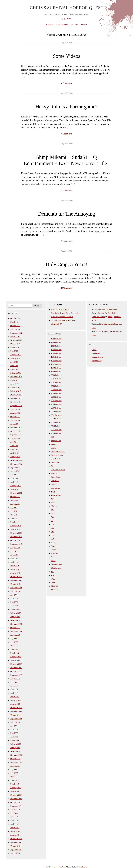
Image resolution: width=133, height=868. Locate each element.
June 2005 (14, 773)
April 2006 (14, 737)
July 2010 (14, 551)
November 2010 (16, 537)
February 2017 (16, 373)
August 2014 (15, 420)
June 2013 (14, 446)
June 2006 (14, 730)
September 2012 (16, 468)
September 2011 (16, 500)
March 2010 (15, 566)
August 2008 (15, 635)
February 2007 (16, 700)
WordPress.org (97, 361)
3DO (53, 437)
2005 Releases (56, 393)
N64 (53, 510)
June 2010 (14, 555)
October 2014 (15, 417)
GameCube (55, 481)
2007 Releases (56, 401)
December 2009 (16, 577)
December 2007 (16, 664)
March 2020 (15, 348)
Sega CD (54, 553)
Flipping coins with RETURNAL (63, 320)
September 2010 (16, 544)
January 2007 (15, 704)
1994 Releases (56, 353)
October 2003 (15, 846)
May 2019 (14, 351)
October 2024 (15, 318)
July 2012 (14, 475)
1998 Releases (56, 368)
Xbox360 (54, 590)
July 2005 (14, 770)
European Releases (58, 470)
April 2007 (14, 693)
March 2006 (15, 740)
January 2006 (15, 748)
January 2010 (15, 573)
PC (52, 521)
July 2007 (14, 682)
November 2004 (16, 799)
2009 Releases (56, 408)
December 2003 (16, 839)
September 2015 (16, 406)
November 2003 (16, 842)
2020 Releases (56, 433)
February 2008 (16, 657)
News (53, 517)
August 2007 (15, 679)
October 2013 (15, 431)
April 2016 (14, 384)
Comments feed (97, 357)
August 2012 (15, 471)
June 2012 (14, 479)
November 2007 (16, 668)
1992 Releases (56, 346)
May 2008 (14, 646)
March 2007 (15, 697)
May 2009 (14, 602)
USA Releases (56, 568)
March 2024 (15, 322)
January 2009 (15, 617)
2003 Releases (56, 386)
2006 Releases (56, 397)
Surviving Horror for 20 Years (62, 317)
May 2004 (14, 821)
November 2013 (16, 428)
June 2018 (14, 362)
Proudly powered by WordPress (55, 867)
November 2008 (16, 624)
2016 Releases (56, 430)
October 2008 (15, 628)
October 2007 (15, 671)
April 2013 (14, 453)
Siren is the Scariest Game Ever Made (65, 313)
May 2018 (14, 366)
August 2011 (15, 504)
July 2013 (14, 442)
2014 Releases (56, 423)
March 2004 (15, 828)
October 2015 (15, 402)
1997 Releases (56, 364)
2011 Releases (56, 415)
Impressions (55, 488)
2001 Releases (56, 379)
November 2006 (16, 711)
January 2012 (15, 489)
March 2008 (15, 653)
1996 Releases (56, 361)
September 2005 (16, 762)
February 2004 (16, 831)
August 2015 (15, 409)
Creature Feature (57, 455)
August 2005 (15, 766)
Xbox (53, 583)
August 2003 (15, 853)
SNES (53, 561)
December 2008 (16, 620)
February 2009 (16, 613)
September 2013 (16, 435)
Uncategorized (56, 564)
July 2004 (14, 813)
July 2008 (14, 639)
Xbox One (55, 586)
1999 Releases (56, 372)
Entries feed (96, 353)
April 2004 (14, 824)
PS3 (53, 528)
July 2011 (14, 508)
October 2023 (15, 326)
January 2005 (15, 791)
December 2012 (16, 460)
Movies (54, 506)
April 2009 (14, 606)
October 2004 (15, 802)
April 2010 (14, 562)
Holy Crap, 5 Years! (67, 264)
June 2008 (14, 642)
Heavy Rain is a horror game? (67, 107)
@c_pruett (68, 19)
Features (74, 25)
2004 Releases (56, 390)
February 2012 (16, 486)
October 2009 (15, 584)
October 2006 (15, 715)
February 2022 (16, 337)
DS (52, 466)
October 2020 (15, 344)
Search (84, 25)
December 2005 (16, 751)
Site (52, 557)
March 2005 (15, 784)
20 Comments (66, 288)
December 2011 (16, 493)
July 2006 (14, 726)
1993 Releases (56, 350)
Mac (53, 499)
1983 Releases (56, 339)
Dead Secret (55, 459)
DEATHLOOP (56, 324)
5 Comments (66, 190)
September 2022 (16, 333)
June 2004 (14, 817)
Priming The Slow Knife (60, 309)
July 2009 (14, 595)
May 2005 (14, 777)
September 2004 (16, 806)
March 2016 (15, 388)
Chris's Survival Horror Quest (66, 8)
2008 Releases (56, 404)
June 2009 (14, 599)
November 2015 (16, 398)
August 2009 (15, 591)
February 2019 (16, 355)
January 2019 (15, 358)
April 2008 (14, 650)
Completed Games (58, 452)
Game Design (62, 25)
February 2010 (16, 569)
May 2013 (14, 449)
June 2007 (14, 686)
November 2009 (16, 580)
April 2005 (14, 780)
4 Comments (66, 83)
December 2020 (16, 340)
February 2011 (16, 526)
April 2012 (14, 482)
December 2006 (16, 708)
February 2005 (16, 788)
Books (53, 448)
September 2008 (16, 631)
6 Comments (66, 134)
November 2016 (16, 377)
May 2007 (14, 690)
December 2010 (16, 533)
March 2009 (15, 609)
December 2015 (16, 395)
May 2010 (14, 559)
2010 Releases (56, 412)
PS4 (53, 532)
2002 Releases (56, 382)
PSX (53, 539)
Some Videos (66, 56)
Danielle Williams (98, 317)
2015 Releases (56, 426)
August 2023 (15, 329)
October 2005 (15, 759)
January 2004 (15, 835)
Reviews (50, 25)
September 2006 (16, 719)
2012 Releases (56, 419)
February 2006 (16, 744)
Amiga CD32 (56, 441)
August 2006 (15, 722)
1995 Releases (56, 357)
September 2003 (16, 850)
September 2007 (16, 675)
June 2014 (14, 424)
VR (52, 572)
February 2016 (16, 391)
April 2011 (14, 519)
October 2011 (15, 497)
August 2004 (15, 810)
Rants (53, 543)
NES (53, 513)
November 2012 (16, 464)
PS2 (53, 524)
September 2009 (16, 588)
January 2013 (15, 457)
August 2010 (15, 548)
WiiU (53, 579)
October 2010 (15, 540)
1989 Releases (56, 342)
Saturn (53, 550)
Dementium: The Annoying (66, 214)
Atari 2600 (55, 444)
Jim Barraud (83, 867)
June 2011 (14, 511)
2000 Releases (56, 375)
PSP (53, 535)
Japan (53, 492)
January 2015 (15, 413)
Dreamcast (55, 463)
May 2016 (14, 380)
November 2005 (16, 755)
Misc (53, 503)
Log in (94, 350)
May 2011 (14, 515)
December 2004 (16, 795)
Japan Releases (56, 495)
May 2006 (14, 733)
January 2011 (15, 529)
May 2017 (14, 369)
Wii (52, 575)
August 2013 (15, 438)
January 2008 (15, 660)
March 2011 (15, 522)
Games (54, 484)
